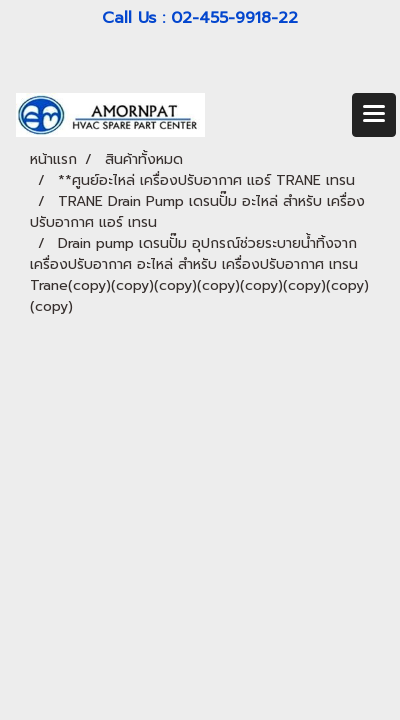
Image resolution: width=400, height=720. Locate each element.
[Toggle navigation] (374, 115)
